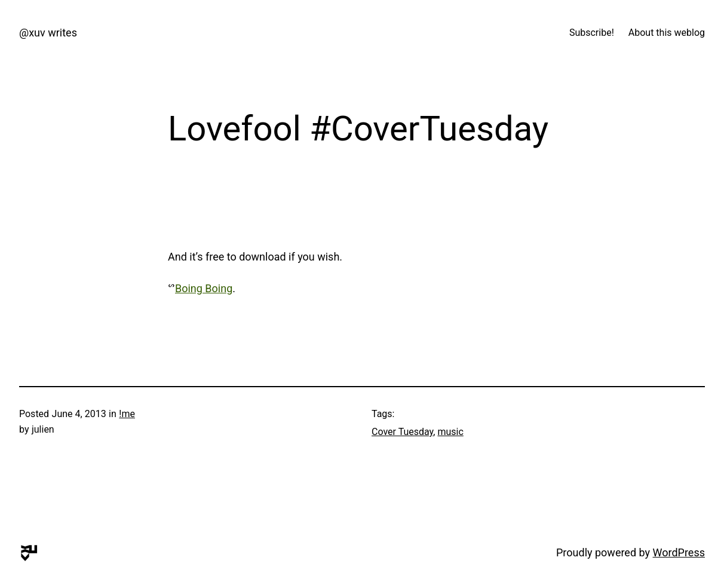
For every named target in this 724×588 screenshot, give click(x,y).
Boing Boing (204, 288)
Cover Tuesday (402, 432)
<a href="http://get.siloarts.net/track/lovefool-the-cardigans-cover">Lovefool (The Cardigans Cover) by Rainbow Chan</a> (335, 204)
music (450, 432)
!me (127, 414)
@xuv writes (48, 33)
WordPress (679, 552)
